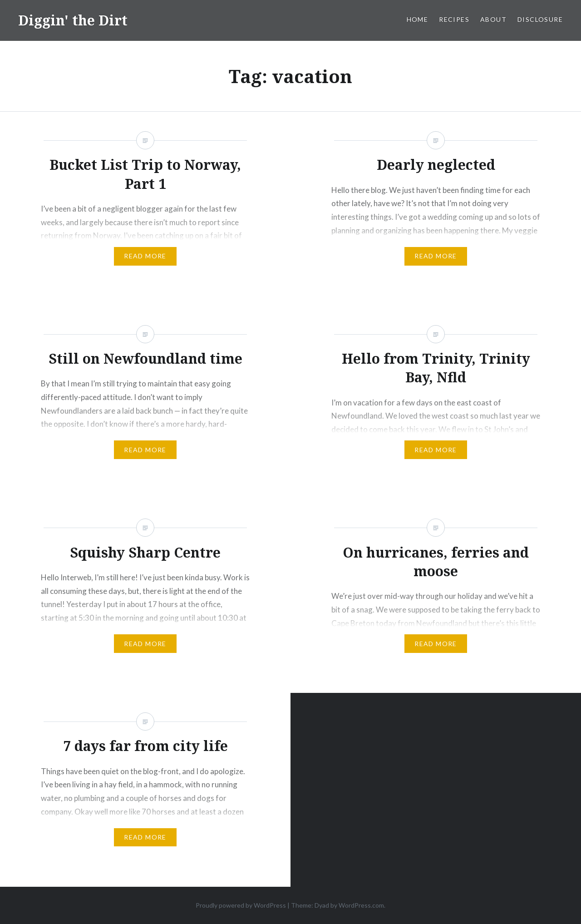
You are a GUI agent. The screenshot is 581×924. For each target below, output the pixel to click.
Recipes (454, 19)
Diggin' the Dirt (73, 20)
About (493, 19)
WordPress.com (361, 905)
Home (418, 19)
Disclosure (540, 19)
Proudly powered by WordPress (241, 905)
